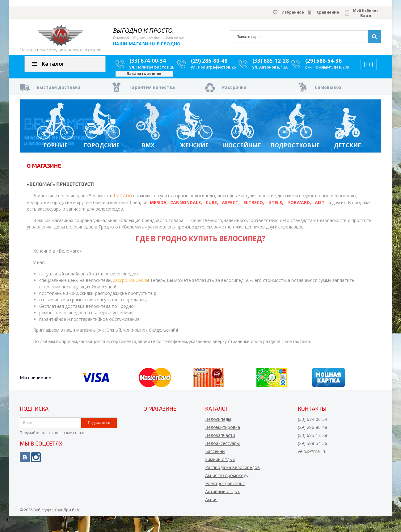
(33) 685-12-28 (271, 63)
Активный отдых (222, 494)
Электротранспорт (225, 486)
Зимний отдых (220, 462)
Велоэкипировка (223, 430)
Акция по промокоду (227, 478)
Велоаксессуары (222, 446)
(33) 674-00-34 (148, 63)
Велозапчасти (220, 438)
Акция (211, 502)
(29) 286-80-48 (209, 63)
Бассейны (215, 454)
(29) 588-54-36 (323, 63)
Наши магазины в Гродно (147, 44)
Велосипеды (218, 422)
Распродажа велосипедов (232, 470)
